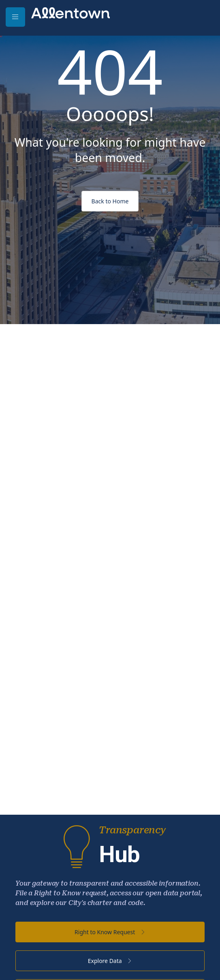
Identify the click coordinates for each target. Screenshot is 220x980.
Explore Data (110, 961)
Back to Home (110, 201)
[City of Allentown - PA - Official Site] (70, 13)
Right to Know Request (110, 932)
